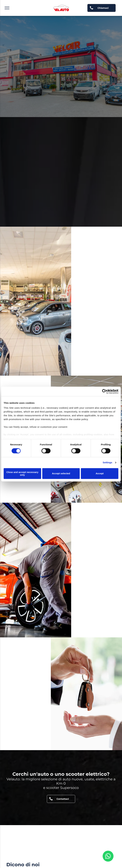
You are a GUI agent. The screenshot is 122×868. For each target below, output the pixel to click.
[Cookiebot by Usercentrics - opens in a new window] (104, 391)
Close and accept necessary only (22, 473)
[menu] (7, 8)
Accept (100, 474)
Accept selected (61, 474)
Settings (108, 463)
